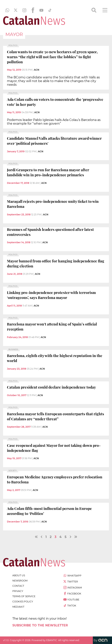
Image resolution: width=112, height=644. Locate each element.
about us (19, 575)
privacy (18, 591)
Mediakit (18, 607)
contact (18, 586)
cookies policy (23, 602)
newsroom (20, 581)
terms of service (24, 596)
